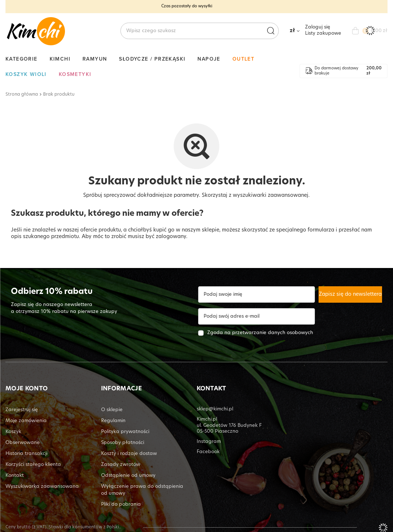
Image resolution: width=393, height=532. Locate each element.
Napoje (209, 59)
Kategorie (22, 59)
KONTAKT (211, 389)
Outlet (243, 59)
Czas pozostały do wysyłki (187, 6)
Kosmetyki (75, 74)
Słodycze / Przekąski (152, 59)
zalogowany (171, 237)
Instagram (209, 442)
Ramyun (95, 59)
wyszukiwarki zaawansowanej (271, 196)
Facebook (208, 452)
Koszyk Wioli (26, 74)
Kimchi (60, 59)
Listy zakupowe (323, 33)
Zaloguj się (318, 27)
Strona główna (22, 95)
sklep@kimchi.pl (215, 409)
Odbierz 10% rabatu (52, 292)
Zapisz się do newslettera (350, 294)
